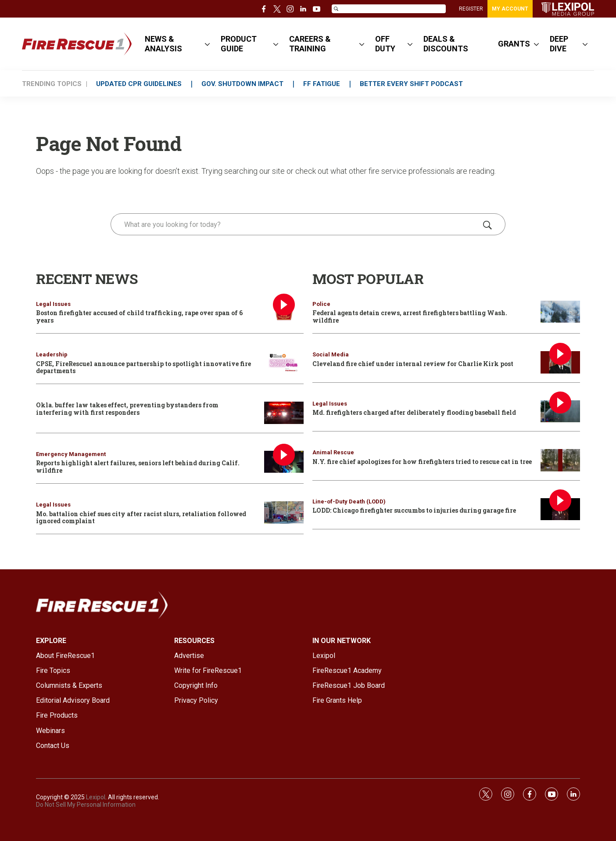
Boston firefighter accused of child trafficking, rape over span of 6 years (139, 316)
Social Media (331, 354)
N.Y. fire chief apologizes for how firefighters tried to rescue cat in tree (422, 462)
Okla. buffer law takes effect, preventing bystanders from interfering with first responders (127, 409)
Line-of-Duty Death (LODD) (349, 501)
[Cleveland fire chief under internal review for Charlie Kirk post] (560, 362)
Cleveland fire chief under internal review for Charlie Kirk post (413, 364)
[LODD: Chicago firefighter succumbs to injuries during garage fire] (560, 509)
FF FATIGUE (322, 84)
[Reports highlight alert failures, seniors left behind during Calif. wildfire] (284, 462)
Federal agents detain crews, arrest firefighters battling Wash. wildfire (410, 316)
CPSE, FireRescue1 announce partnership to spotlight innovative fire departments (143, 367)
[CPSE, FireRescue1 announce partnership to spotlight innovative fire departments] (284, 362)
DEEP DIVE (559, 44)
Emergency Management (71, 454)
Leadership (52, 354)
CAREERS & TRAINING (310, 44)
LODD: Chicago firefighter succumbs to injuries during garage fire (414, 510)
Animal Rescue (333, 452)
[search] (295, 224)
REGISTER (471, 9)
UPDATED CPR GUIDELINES (139, 84)
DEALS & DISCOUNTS (446, 44)
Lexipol (96, 797)
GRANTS (514, 44)
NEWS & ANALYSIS (163, 44)
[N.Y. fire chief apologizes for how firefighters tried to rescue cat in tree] (560, 460)
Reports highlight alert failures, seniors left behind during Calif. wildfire (138, 467)
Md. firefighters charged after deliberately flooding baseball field (414, 412)
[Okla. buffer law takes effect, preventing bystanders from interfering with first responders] (284, 413)
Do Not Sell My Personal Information (86, 805)
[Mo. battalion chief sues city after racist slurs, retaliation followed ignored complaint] (284, 512)
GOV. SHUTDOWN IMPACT (242, 84)
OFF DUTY (385, 44)
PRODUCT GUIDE (239, 44)
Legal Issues (53, 304)
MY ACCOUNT (510, 9)
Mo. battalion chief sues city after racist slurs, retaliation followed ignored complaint (141, 518)
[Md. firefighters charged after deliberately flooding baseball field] (560, 412)
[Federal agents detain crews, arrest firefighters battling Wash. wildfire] (560, 312)
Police (321, 304)
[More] (207, 44)
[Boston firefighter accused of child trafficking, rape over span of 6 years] (284, 312)
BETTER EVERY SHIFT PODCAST (411, 84)
